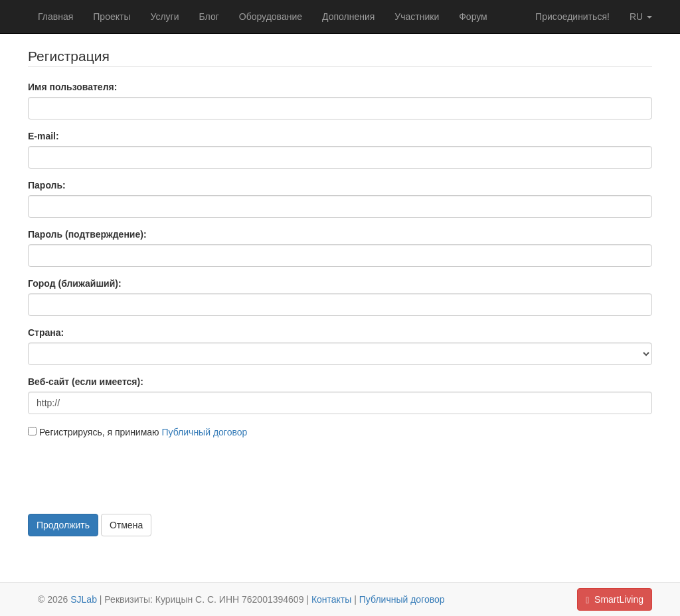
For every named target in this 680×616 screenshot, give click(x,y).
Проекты (112, 17)
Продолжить (63, 525)
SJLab (84, 599)
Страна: (46, 333)
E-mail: (43, 136)
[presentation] (129, 475)
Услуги (164, 17)
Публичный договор (204, 432)
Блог (209, 17)
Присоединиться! (572, 17)
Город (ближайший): (75, 283)
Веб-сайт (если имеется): (86, 382)
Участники (417, 17)
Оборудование (271, 17)
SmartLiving (615, 600)
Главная (55, 17)
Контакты (331, 599)
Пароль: (47, 185)
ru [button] (641, 17)
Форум (473, 17)
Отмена (126, 525)
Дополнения (348, 17)
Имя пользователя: (72, 87)
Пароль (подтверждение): (87, 234)
